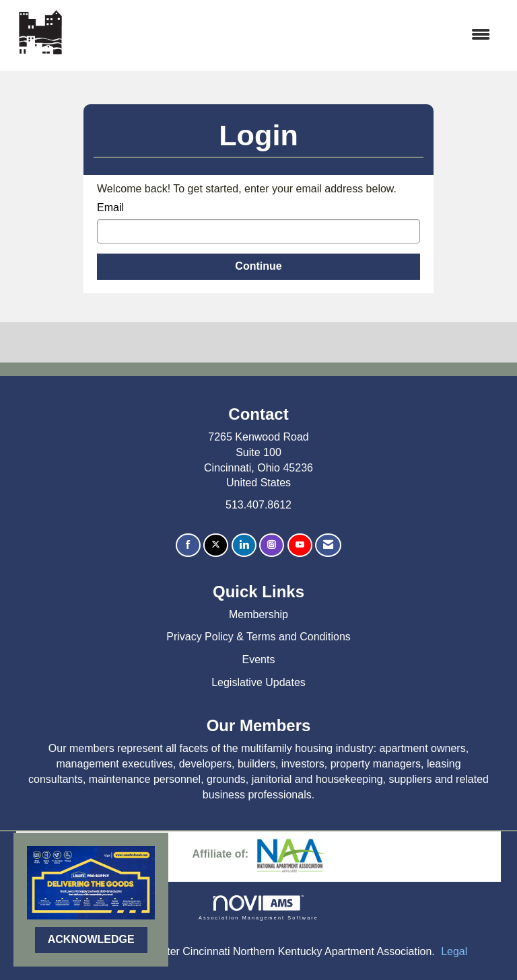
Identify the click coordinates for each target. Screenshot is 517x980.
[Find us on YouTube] (300, 545)
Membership (258, 614)
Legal (454, 951)
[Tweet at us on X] (216, 545)
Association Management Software (258, 908)
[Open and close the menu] (286, 35)
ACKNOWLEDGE (91, 939)
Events (259, 659)
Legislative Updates (258, 682)
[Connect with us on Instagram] (272, 545)
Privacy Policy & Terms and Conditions (258, 637)
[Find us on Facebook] (188, 545)
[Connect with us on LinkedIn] (244, 545)
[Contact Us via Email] (328, 545)
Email (110, 208)
